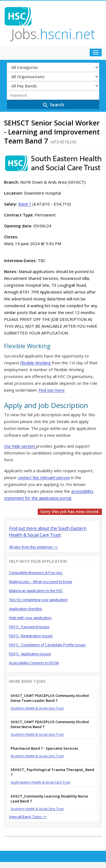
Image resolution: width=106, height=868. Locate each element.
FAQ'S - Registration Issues (31, 636)
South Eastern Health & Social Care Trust (40, 782)
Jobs (53, 34)
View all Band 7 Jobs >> (28, 817)
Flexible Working (36, 363)
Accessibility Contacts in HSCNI (34, 663)
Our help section (20, 446)
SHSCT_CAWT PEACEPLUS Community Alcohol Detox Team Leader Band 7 (50, 698)
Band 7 (25, 204)
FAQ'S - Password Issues (29, 627)
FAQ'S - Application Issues (30, 654)
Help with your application (30, 618)
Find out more (52, 390)
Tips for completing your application (38, 600)
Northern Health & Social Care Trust (37, 756)
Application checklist (26, 609)
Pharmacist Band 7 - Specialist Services (44, 748)
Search (53, 105)
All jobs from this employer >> (33, 547)
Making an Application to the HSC (36, 591)
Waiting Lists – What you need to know (40, 582)
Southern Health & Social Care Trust (37, 708)
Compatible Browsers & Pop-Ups (36, 573)
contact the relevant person (44, 477)
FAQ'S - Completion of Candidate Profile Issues (47, 645)
